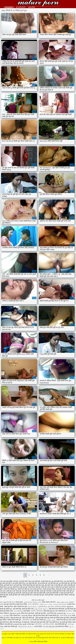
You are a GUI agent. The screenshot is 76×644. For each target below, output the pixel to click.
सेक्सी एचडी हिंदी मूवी (69, 585)
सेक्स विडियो (27, 611)
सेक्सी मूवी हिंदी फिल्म (27, 595)
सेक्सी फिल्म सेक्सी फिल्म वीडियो (18, 604)
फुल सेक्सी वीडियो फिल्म (19, 583)
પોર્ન (1, 602)
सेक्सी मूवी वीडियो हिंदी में (53, 593)
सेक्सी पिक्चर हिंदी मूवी (34, 587)
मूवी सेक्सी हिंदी (18, 585)
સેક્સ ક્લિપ (69, 611)
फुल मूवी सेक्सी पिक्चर (57, 581)
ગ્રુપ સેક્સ (51, 607)
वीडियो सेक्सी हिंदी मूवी (29, 585)
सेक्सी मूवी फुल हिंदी (27, 593)
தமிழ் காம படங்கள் (46, 604)
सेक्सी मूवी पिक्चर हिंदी (59, 591)
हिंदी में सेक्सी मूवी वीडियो (38, 3)
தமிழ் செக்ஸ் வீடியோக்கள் (33, 602)
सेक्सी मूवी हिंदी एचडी (15, 595)
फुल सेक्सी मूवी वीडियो (66, 622)
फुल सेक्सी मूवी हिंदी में (6, 583)
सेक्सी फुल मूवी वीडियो (49, 589)
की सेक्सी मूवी (26, 622)
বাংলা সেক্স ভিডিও (34, 604)
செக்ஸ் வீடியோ (33, 607)
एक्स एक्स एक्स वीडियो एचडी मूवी (9, 581)
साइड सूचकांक (9, 7)
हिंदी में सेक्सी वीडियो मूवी (52, 615)
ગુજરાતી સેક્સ (43, 607)
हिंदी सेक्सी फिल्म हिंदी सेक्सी (57, 609)
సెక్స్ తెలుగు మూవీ (15, 613)
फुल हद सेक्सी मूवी (42, 583)
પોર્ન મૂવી (45, 626)
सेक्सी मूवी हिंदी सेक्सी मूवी (42, 618)
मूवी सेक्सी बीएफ (8, 585)
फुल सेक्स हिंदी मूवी (69, 581)
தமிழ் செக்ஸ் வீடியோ (41, 609)
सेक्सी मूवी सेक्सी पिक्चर (67, 593)
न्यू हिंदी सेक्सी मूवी (46, 581)
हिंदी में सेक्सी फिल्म (15, 615)
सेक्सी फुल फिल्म (38, 589)
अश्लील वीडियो (38, 626)
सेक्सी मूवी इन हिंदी (61, 589)
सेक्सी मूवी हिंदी (4, 595)
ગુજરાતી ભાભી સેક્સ (9, 602)
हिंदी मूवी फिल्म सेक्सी (39, 615)
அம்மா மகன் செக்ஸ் (60, 604)
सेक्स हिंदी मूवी (59, 585)
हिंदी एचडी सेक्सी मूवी (15, 622)
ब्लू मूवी (24, 624)
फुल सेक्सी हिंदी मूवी (32, 583)
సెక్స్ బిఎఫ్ (52, 626)
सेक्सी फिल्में (62, 611)
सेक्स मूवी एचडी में (50, 585)
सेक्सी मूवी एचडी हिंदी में (46, 591)
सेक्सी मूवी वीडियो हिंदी (39, 593)
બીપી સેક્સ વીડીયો (60, 607)
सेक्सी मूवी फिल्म (9, 607)
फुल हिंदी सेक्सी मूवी (64, 583)
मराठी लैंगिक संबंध (52, 613)
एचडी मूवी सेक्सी (23, 581)
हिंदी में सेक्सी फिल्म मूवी (20, 607)
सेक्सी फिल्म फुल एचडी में (48, 587)
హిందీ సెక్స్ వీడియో (27, 615)
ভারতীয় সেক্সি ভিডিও (37, 611)
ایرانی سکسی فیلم (63, 602)
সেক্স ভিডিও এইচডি (48, 624)
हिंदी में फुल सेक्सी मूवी (28, 618)
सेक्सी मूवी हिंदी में (50, 595)
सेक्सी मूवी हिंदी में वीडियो (62, 595)
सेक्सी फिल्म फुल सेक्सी (62, 587)
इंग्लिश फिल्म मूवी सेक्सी (28, 613)
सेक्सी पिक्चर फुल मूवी (6, 587)
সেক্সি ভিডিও (38, 624)
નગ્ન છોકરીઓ (18, 611)
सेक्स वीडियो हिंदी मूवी (61, 624)
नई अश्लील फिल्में (20, 7)
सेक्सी (44, 602)
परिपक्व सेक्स (19, 602)
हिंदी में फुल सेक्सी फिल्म (53, 622)
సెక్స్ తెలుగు (70, 607)
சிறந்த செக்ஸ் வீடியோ (26, 626)
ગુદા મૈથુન (6, 615)
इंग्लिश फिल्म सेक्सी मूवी (15, 620)
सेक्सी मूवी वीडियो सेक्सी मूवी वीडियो (60, 618)
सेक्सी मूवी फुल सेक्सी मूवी (14, 593)
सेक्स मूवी (6, 604)
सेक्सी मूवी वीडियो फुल (6, 609)
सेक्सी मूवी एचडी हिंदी (34, 591)
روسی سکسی (51, 620)
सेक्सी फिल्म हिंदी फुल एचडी (25, 589)
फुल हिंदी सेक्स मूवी (53, 583)
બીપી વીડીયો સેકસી (66, 615)
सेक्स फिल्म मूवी (40, 585)
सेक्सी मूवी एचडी (11, 591)
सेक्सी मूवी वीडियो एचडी (7, 611)
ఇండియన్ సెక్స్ (61, 613)
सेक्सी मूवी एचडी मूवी (21, 591)
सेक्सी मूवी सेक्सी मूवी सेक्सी (38, 622)
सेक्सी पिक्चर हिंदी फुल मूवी (20, 587)
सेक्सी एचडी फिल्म (51, 602)
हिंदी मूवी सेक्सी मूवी (16, 618)
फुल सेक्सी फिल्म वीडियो (62, 626)
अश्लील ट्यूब (31, 624)
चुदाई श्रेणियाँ (32, 7)
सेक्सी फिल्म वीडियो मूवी (11, 626)
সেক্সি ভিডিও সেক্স (27, 620)
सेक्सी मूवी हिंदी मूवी (39, 595)
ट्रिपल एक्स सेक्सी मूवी (34, 581)
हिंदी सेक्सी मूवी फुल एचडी (51, 611)
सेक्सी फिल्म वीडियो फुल (11, 589)
